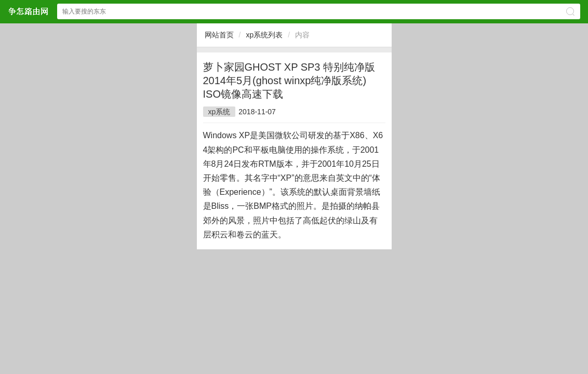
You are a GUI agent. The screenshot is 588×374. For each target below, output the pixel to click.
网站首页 (219, 35)
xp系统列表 (264, 35)
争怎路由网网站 (28, 11)
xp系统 (219, 112)
